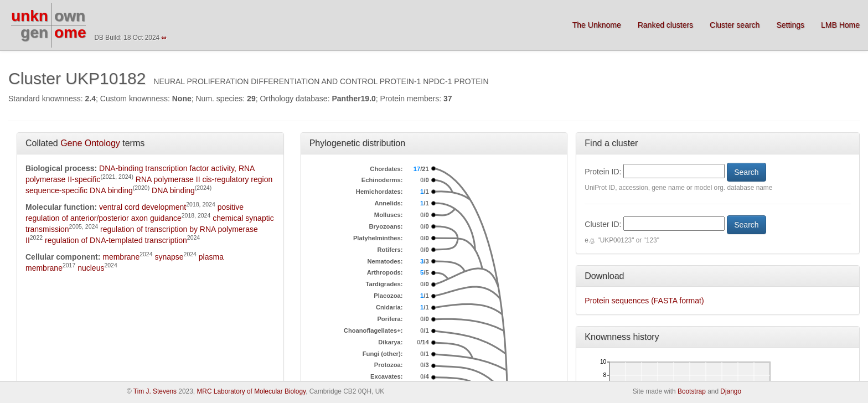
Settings (790, 25)
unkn (30, 16)
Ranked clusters (665, 25)
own (70, 16)
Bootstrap (692, 391)
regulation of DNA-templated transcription (116, 240)
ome (70, 32)
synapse (169, 257)
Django (731, 391)
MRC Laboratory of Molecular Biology (251, 391)
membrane (121, 257)
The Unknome (597, 25)
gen (34, 32)
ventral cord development (143, 207)
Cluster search (735, 25)
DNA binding (173, 190)
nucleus (91, 268)
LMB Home (840, 25)
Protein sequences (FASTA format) (644, 301)
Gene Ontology (90, 143)
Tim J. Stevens (155, 391)
